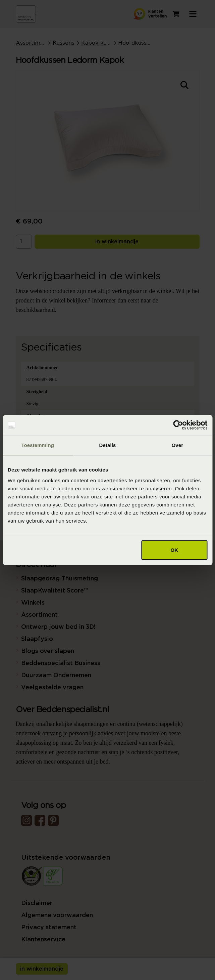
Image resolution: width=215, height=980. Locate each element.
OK (174, 550)
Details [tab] (108, 445)
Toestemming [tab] (38, 445)
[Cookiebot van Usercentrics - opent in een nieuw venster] (178, 425)
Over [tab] (178, 445)
